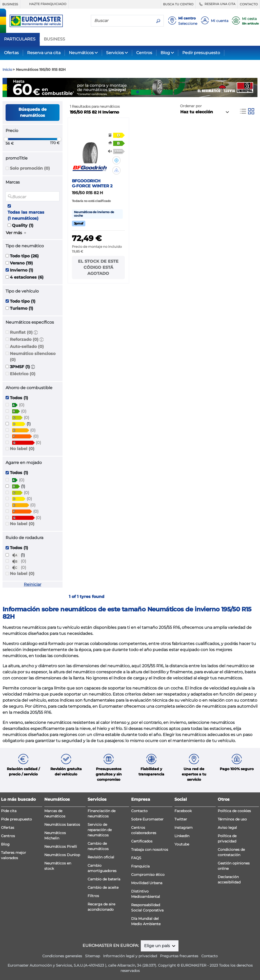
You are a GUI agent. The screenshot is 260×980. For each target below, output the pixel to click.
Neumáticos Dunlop (62, 855)
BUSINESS (10, 4)
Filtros (93, 896)
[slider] (6, 139)
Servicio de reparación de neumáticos (100, 830)
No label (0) (22, 449)
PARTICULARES (20, 39)
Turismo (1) (22, 308)
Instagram (184, 828)
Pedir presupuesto (201, 53)
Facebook (183, 811)
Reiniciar (33, 584)
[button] (36, 332)
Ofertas (11, 53)
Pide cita (9, 811)
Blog (165, 53)
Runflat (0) (21, 332)
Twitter (181, 819)
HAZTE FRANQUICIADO (44, 4)
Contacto (139, 811)
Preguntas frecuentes (179, 956)
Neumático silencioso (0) (33, 357)
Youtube (182, 844)
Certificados (142, 841)
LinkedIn (182, 836)
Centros (144, 53)
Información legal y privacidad (130, 956)
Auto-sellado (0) (27, 347)
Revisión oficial (101, 857)
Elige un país (157, 946)
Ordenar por (191, 106)
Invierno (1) (22, 270)
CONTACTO (249, 4)
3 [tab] (138, 92)
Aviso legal (227, 828)
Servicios (115, 53)
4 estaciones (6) (27, 277)
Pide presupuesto (16, 819)
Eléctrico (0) (23, 374)
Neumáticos (81, 53)
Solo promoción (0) (30, 168)
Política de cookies (234, 811)
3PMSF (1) (20, 367)
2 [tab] (130, 92)
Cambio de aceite (103, 887)
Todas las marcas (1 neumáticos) (26, 215)
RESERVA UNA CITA (217, 4)
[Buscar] (122, 20)
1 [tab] (123, 92)
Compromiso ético (148, 875)
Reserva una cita (44, 53)
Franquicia (140, 866)
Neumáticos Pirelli (61, 847)
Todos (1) (19, 398)
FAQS (136, 858)
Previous (6, 87)
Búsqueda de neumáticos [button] (33, 112)
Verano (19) (21, 263)
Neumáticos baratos (62, 825)
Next (254, 87)
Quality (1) (23, 225)
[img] (116, 160)
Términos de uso (232, 819)
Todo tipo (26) (24, 256)
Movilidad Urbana (147, 883)
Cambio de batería (104, 879)
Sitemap (93, 956)
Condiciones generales (62, 956)
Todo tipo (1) (23, 301)
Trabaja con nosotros (150, 850)
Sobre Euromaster (147, 819)
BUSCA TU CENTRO (178, 4)
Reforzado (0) (24, 339)
